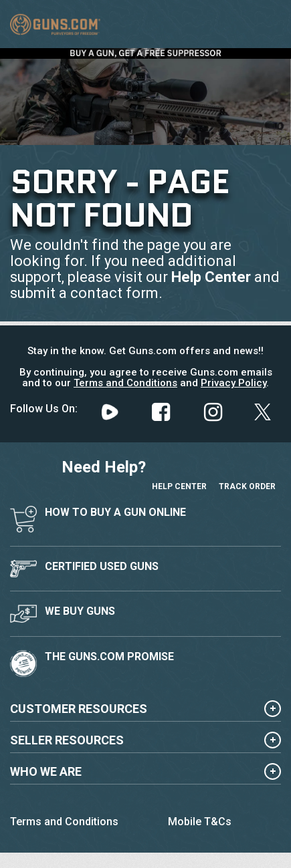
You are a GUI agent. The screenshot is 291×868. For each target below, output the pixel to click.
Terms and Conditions (125, 383)
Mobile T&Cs (200, 822)
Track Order (247, 473)
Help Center (211, 277)
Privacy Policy (233, 383)
